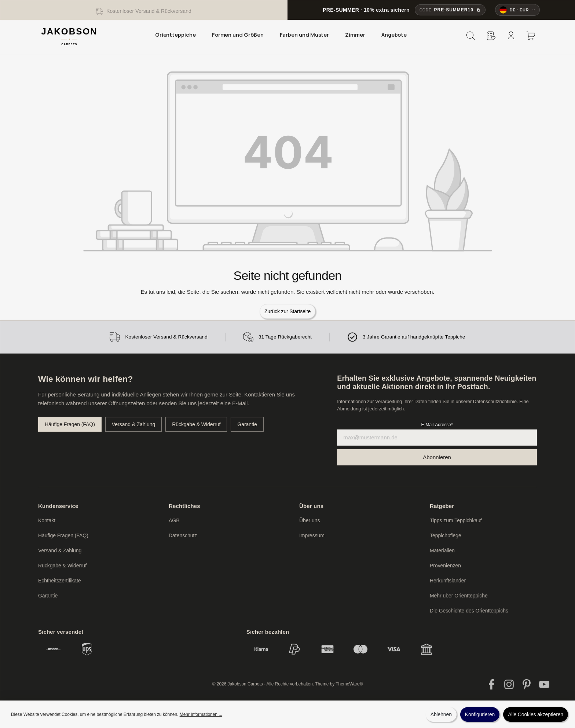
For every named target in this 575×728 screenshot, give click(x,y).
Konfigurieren (480, 714)
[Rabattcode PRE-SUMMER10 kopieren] (450, 10)
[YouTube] (544, 684)
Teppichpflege (446, 535)
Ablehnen (441, 714)
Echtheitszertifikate (60, 581)
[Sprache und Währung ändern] (517, 10)
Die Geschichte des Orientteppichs (469, 611)
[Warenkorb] (531, 36)
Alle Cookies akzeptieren (536, 714)
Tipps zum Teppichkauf (456, 520)
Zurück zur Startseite (287, 311)
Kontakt (47, 520)
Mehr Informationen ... (201, 714)
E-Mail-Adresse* (437, 425)
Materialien (442, 550)
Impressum (312, 535)
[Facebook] (491, 684)
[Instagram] (509, 684)
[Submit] (437, 457)
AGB (174, 520)
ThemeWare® (349, 684)
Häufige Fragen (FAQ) (70, 424)
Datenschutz (183, 535)
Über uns (311, 506)
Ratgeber (442, 506)
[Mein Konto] (511, 36)
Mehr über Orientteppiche (459, 596)
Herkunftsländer (448, 581)
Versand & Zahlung (133, 424)
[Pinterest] (527, 684)
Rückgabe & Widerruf (196, 424)
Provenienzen (445, 566)
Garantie (247, 424)
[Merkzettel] (491, 36)
